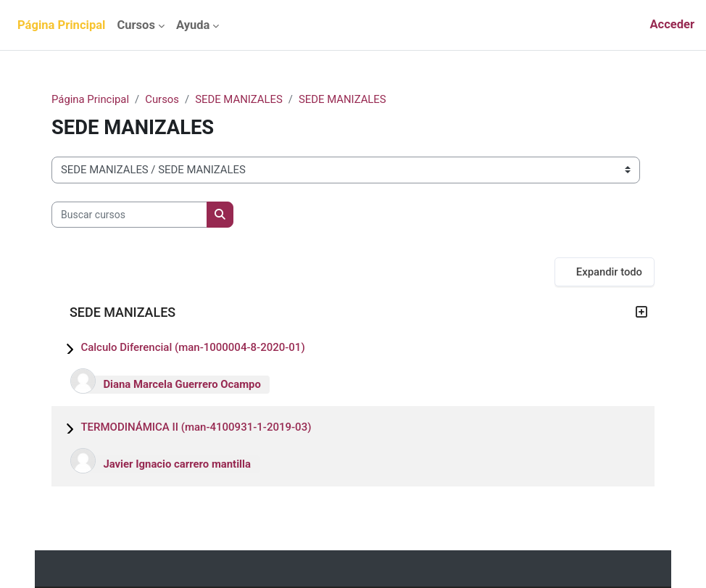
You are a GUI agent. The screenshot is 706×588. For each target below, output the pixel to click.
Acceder (672, 24)
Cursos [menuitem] (136, 25)
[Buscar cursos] (129, 215)
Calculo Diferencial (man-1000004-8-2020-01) (192, 347)
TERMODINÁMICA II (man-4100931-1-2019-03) (196, 427)
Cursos (162, 99)
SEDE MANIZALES (239, 99)
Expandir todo (609, 272)
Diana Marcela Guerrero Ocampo (182, 384)
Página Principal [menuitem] (61, 25)
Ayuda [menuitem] (193, 25)
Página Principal (90, 99)
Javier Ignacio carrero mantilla (177, 464)
